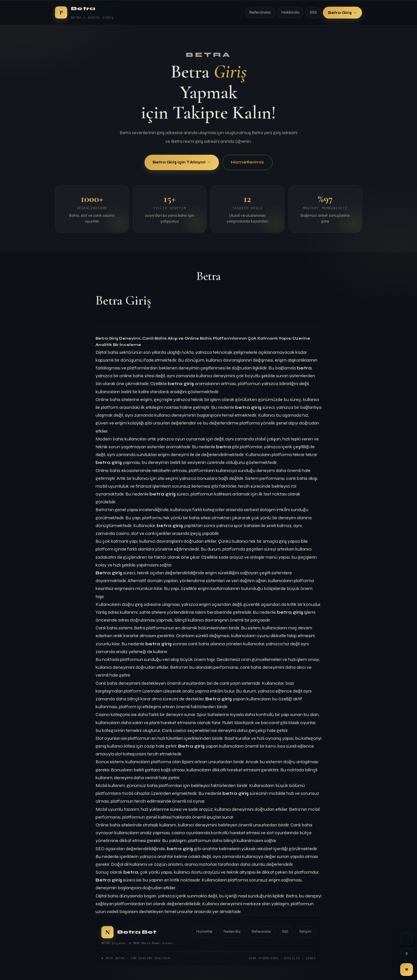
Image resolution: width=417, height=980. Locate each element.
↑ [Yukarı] (407, 939)
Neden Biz (232, 932)
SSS (313, 12)
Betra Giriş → (342, 13)
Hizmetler (204, 932)
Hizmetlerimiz (247, 162)
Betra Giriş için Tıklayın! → (182, 162)
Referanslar (260, 12)
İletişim (305, 932)
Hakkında (290, 12)
